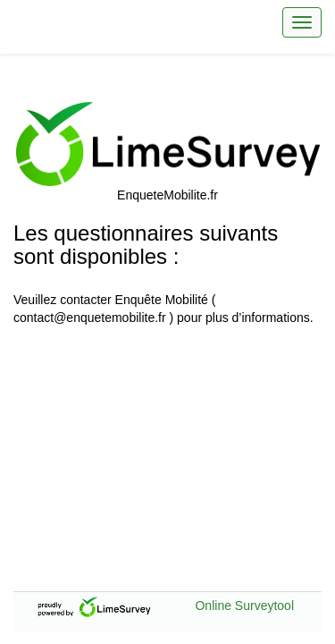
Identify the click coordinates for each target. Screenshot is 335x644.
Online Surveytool (244, 606)
